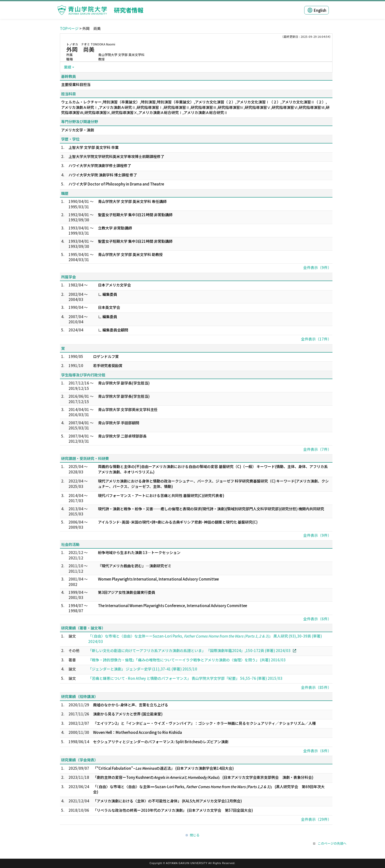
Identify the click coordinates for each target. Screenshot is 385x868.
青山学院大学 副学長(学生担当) (124, 383)
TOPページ (69, 28)
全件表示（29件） (316, 819)
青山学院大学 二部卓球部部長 (122, 436)
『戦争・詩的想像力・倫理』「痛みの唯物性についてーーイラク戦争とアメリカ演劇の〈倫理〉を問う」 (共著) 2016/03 (187, 660)
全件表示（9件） (317, 267)
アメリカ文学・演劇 (78, 130)
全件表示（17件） (316, 339)
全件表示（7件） (317, 449)
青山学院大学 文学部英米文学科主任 (128, 409)
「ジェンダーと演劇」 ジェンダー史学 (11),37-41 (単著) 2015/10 (143, 669)
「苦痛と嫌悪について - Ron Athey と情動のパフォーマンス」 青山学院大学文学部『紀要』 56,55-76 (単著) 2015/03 (185, 678)
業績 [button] (68, 67)
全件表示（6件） (317, 619)
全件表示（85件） (316, 687)
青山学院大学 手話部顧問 (119, 423)
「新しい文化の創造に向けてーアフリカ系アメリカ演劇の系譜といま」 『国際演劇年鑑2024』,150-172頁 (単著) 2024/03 (189, 650)
